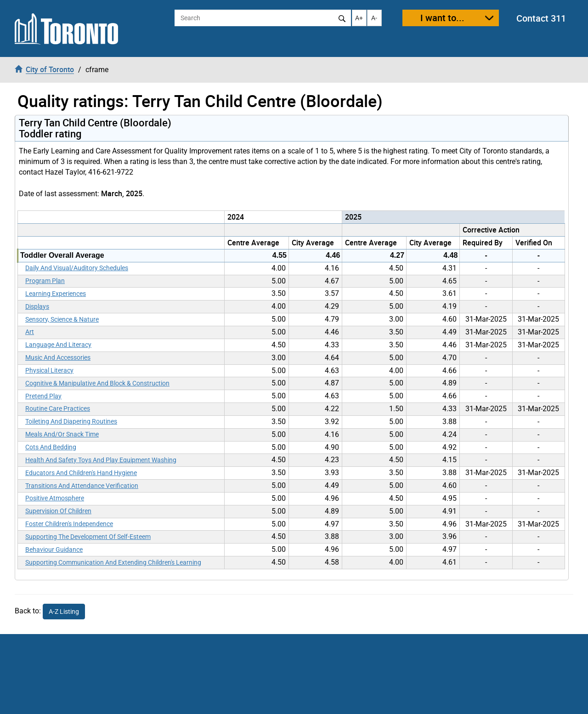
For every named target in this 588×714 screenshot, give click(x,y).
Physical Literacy (49, 370)
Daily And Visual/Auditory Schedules (77, 268)
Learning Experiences (56, 294)
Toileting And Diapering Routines (71, 421)
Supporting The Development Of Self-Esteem (88, 537)
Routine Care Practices (58, 408)
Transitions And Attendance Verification (82, 486)
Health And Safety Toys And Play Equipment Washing (101, 460)
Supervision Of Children (58, 511)
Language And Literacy (58, 345)
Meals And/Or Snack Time (62, 434)
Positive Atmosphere (55, 498)
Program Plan (45, 281)
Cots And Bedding (51, 447)
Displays (37, 306)
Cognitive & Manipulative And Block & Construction (97, 383)
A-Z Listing (64, 612)
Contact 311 (541, 18)
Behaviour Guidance (54, 550)
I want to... (442, 18)
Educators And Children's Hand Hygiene (81, 473)
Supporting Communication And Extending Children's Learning (113, 562)
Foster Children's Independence (69, 524)
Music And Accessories (58, 357)
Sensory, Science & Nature (62, 319)
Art (30, 332)
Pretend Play (43, 396)
